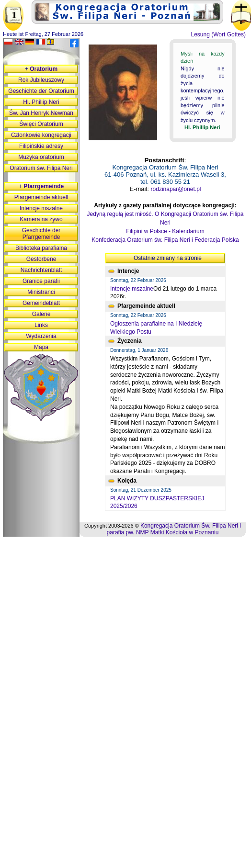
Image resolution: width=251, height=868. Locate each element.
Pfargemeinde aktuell (41, 197)
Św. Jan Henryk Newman (41, 113)
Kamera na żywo (41, 219)
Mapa (41, 347)
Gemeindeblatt (41, 303)
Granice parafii (41, 281)
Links (41, 325)
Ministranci (41, 292)
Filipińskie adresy (41, 146)
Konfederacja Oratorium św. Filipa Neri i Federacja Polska (165, 240)
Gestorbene (41, 259)
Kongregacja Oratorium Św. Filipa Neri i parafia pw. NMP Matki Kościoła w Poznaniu (174, 529)
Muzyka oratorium (41, 157)
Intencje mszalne (132, 289)
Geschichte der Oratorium (41, 91)
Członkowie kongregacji (41, 135)
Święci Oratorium (41, 124)
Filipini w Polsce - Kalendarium (165, 231)
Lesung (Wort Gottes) (219, 34)
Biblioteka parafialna (41, 248)
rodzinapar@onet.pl (176, 189)
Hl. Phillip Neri (41, 102)
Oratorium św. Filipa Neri (41, 168)
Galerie (41, 314)
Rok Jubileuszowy (41, 80)
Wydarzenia (41, 336)
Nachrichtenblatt (41, 270)
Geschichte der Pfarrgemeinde (41, 234)
